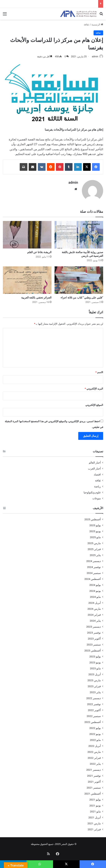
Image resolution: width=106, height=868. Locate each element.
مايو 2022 (95, 738)
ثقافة (86, 25)
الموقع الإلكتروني (94, 403)
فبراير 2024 (94, 613)
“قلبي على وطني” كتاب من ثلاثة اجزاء (82, 296)
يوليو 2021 (95, 798)
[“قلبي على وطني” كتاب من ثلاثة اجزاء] (79, 278)
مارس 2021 (94, 821)
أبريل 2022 (95, 744)
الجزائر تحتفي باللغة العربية (36, 296)
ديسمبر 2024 (94, 559)
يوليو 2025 (95, 523)
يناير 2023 (95, 690)
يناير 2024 (95, 619)
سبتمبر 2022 (94, 714)
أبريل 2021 (95, 815)
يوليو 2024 (95, 583)
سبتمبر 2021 (94, 786)
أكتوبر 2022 (94, 708)
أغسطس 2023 (93, 649)
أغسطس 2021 (93, 792)
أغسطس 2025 (93, 517)
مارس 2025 (94, 541)
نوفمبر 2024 (94, 565)
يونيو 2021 (95, 804)
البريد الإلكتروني (94, 387)
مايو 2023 (95, 666)
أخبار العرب (94, 467)
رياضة (97, 484)
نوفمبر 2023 (94, 631)
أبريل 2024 (95, 601)
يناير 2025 (95, 553)
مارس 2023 (94, 678)
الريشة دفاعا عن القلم (39, 250)
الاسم (99, 370)
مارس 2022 (94, 750)
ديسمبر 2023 (94, 625)
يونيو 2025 (95, 529)
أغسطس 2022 (93, 720)
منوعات (97, 496)
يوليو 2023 (95, 655)
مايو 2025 (95, 535)
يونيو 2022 (95, 732)
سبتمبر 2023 (94, 643)
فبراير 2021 (94, 827)
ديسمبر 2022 (94, 696)
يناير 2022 (95, 762)
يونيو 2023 (95, 660)
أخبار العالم (95, 461)
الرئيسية (97, 25)
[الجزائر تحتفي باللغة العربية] (27, 278)
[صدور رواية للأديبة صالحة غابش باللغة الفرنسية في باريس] (79, 233)
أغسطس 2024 (93, 577)
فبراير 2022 (94, 756)
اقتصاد (97, 473)
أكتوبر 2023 (94, 637)
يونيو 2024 (95, 589)
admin (95, 57)
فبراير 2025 (94, 547)
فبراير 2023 (94, 684)
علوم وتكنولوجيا (92, 490)
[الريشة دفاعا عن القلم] (27, 233)
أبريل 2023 (95, 672)
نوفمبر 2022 (94, 702)
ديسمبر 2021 (94, 768)
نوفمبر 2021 (94, 774)
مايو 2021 (95, 810)
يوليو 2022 (95, 726)
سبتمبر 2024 (94, 571)
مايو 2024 (95, 595)
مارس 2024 (94, 607)
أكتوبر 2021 (94, 780)
